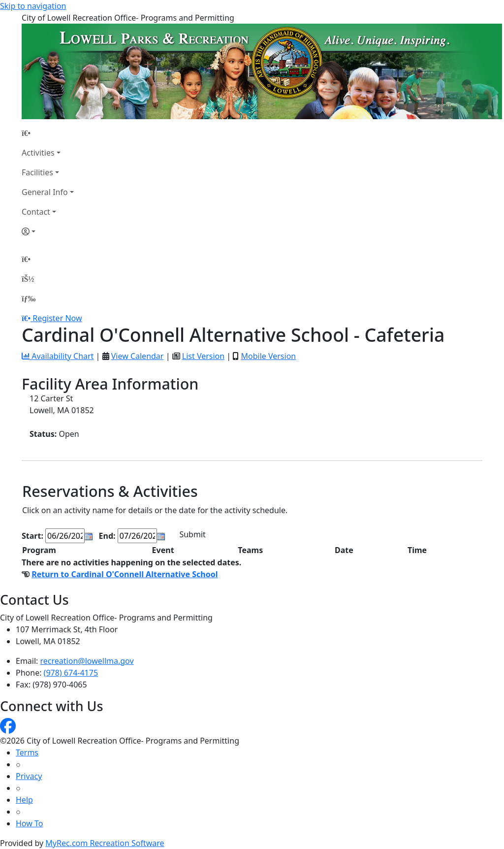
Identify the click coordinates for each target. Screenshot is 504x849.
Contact (36, 212)
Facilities (37, 172)
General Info (45, 192)
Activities (38, 153)
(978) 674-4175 (71, 673)
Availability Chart (58, 356)
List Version (203, 356)
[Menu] (29, 298)
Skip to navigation (33, 6)
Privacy (29, 776)
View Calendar (138, 356)
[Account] (48, 231)
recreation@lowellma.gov (87, 661)
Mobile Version (268, 356)
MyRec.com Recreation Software (105, 843)
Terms (27, 752)
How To (29, 823)
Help (24, 800)
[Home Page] (48, 133)
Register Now (57, 318)
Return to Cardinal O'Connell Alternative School (125, 574)
